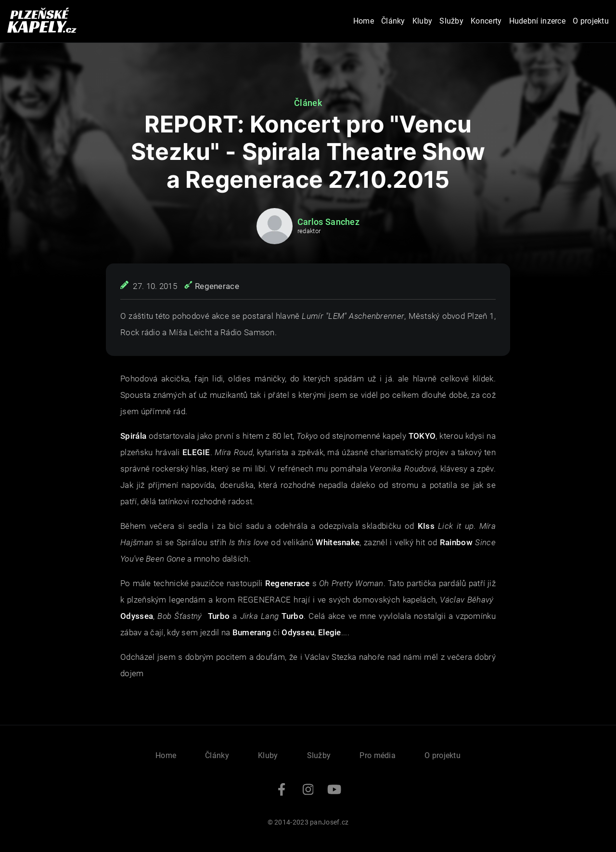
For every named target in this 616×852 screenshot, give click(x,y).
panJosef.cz (329, 822)
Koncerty (486, 21)
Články (393, 21)
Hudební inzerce (538, 21)
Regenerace (217, 286)
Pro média (378, 755)
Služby (451, 21)
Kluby (423, 21)
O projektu (591, 21)
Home (364, 21)
